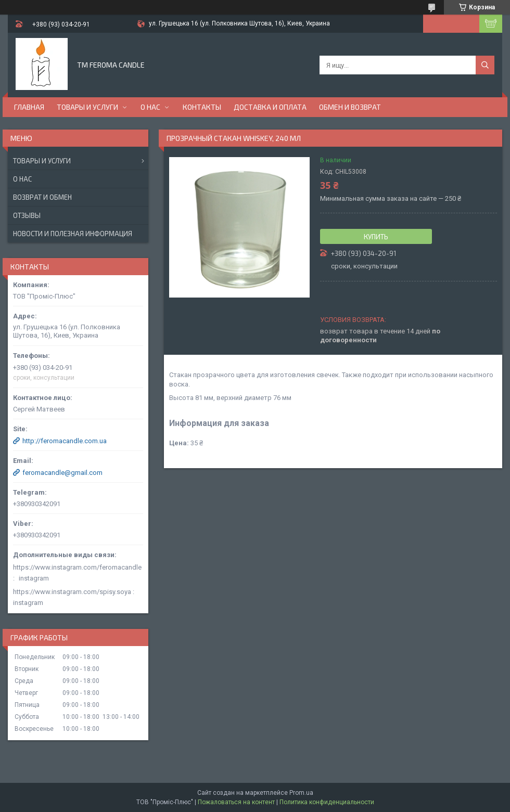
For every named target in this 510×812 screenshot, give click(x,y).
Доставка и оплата (270, 107)
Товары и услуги (87, 107)
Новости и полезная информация (73, 234)
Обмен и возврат (350, 107)
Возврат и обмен (42, 197)
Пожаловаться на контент (236, 802)
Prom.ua (301, 793)
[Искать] (485, 65)
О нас (150, 107)
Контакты (202, 107)
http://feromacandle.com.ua (65, 441)
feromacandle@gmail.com (62, 473)
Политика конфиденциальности (327, 802)
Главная (29, 107)
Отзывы (27, 215)
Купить (376, 237)
